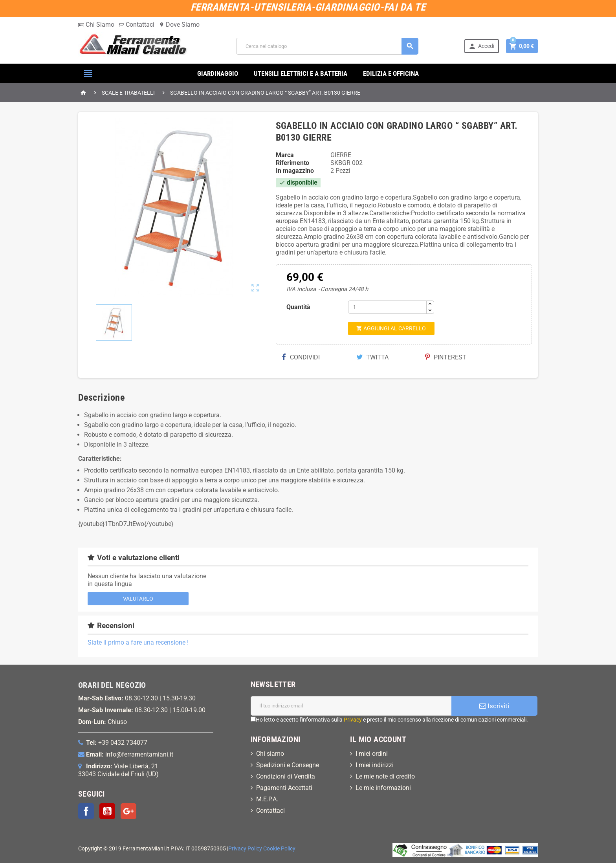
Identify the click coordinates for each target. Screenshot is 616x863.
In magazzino (295, 171)
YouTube (107, 811)
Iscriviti (494, 706)
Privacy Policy (245, 849)
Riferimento (292, 163)
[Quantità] (387, 307)
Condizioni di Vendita (286, 776)
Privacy (353, 720)
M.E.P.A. (267, 799)
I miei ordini (372, 754)
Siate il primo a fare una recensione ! (138, 642)
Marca (285, 155)
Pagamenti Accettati (284, 788)
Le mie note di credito (385, 776)
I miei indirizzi (375, 765)
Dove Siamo (179, 25)
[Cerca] (327, 46)
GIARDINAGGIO (218, 73)
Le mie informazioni (383, 788)
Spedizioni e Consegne (288, 765)
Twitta (372, 357)
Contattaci (137, 25)
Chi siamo (270, 754)
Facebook (86, 811)
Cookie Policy (279, 849)
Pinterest (446, 357)
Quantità (298, 307)
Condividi (301, 357)
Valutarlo (138, 599)
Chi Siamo (96, 25)
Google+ (128, 811)
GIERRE (341, 155)
